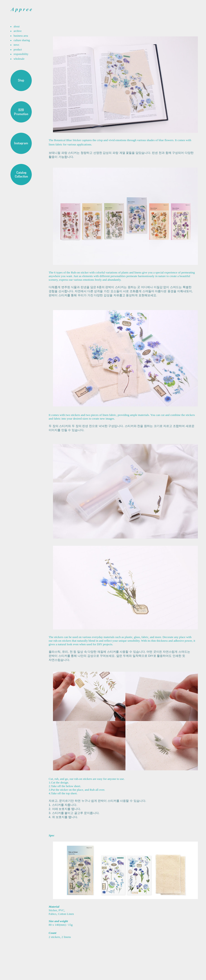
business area (21, 36)
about (17, 26)
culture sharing (22, 40)
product (18, 50)
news (16, 45)
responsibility (21, 54)
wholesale (19, 59)
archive (18, 31)
